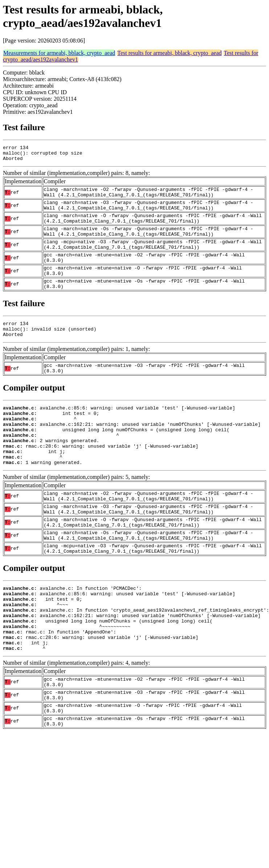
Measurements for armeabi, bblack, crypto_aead (59, 53)
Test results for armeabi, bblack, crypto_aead (169, 53)
